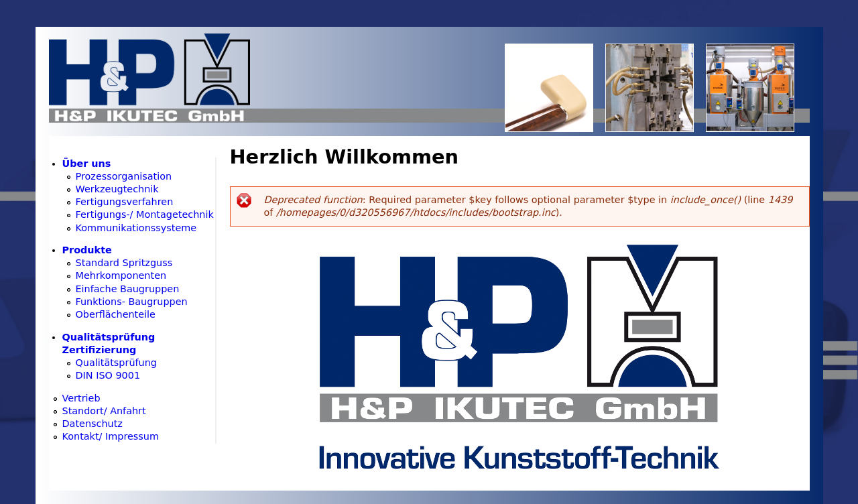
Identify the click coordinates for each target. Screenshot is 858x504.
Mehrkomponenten (121, 275)
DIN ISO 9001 (108, 375)
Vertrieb (81, 398)
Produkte (87, 250)
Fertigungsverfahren (125, 202)
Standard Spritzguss (124, 263)
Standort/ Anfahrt (104, 411)
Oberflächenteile (116, 314)
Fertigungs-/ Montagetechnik (145, 214)
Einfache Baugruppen (128, 289)
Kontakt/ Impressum (111, 436)
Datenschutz (93, 424)
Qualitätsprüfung (116, 363)
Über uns (87, 164)
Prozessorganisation (124, 176)
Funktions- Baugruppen (132, 302)
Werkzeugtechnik (117, 189)
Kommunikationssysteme (136, 228)
